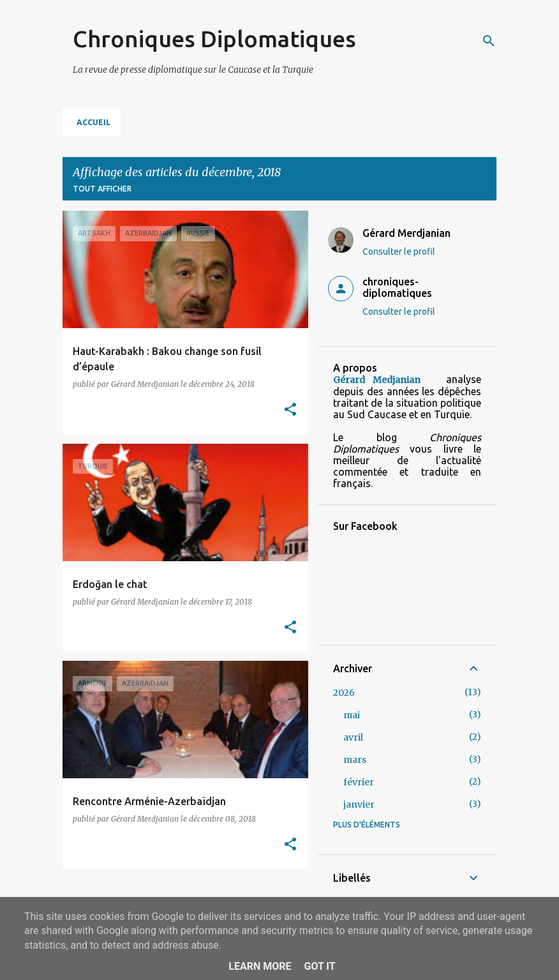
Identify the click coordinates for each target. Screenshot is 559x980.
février (359, 782)
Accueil (93, 122)
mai (352, 715)
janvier (359, 804)
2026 (344, 693)
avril (353, 737)
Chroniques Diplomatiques (214, 39)
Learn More (260, 966)
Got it (319, 966)
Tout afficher (102, 189)
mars (355, 760)
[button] (290, 410)
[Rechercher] (489, 41)
